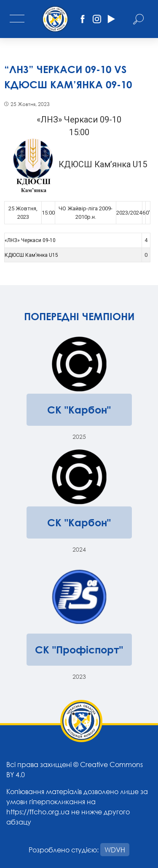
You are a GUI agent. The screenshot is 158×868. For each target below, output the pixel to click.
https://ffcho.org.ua (38, 812)
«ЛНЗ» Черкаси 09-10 (30, 240)
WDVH (115, 850)
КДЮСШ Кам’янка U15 (31, 255)
